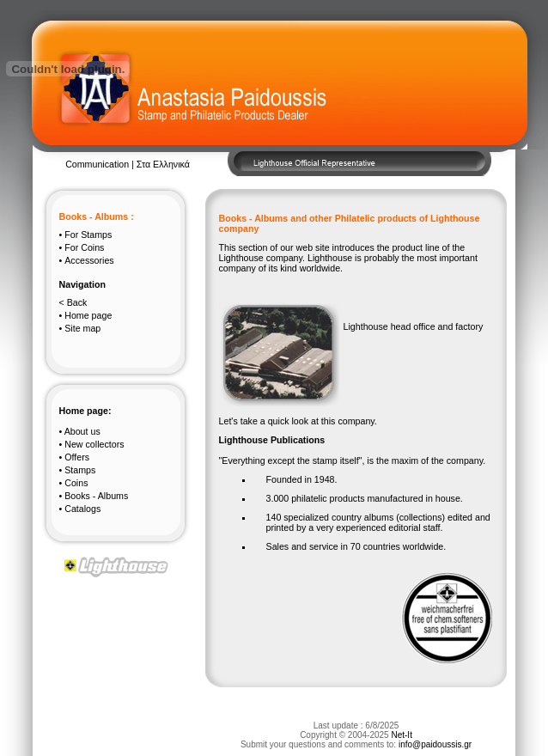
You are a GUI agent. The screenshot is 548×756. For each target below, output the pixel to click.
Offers (77, 457)
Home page (88, 315)
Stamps (88, 235)
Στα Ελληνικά (163, 164)
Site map (82, 328)
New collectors (94, 444)
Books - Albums (96, 496)
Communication (98, 164)
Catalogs (82, 509)
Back (77, 302)
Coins (84, 247)
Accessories (89, 260)
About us (82, 431)
